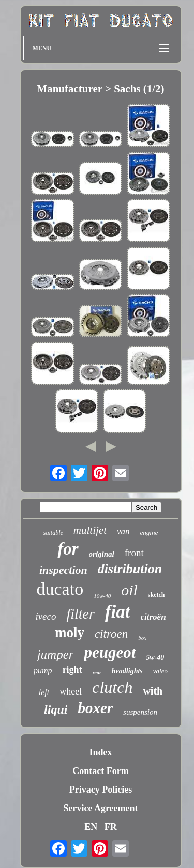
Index (100, 752)
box (142, 638)
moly (70, 633)
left (44, 692)
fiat (118, 612)
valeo (160, 671)
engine (149, 533)
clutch (112, 687)
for (68, 549)
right (72, 670)
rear (97, 673)
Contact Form (100, 771)
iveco (46, 616)
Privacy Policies (101, 790)
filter (80, 614)
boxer (95, 708)
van (123, 532)
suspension (140, 712)
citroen (111, 634)
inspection (63, 570)
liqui (56, 709)
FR (111, 827)
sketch (156, 595)
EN (91, 827)
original (102, 554)
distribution (130, 569)
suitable (53, 533)
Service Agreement (100, 808)
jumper (56, 654)
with (153, 691)
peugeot (110, 652)
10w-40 (102, 596)
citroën (153, 617)
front (134, 553)
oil (129, 590)
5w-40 (155, 658)
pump (43, 670)
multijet (90, 530)
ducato (60, 589)
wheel (71, 691)
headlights (127, 671)
